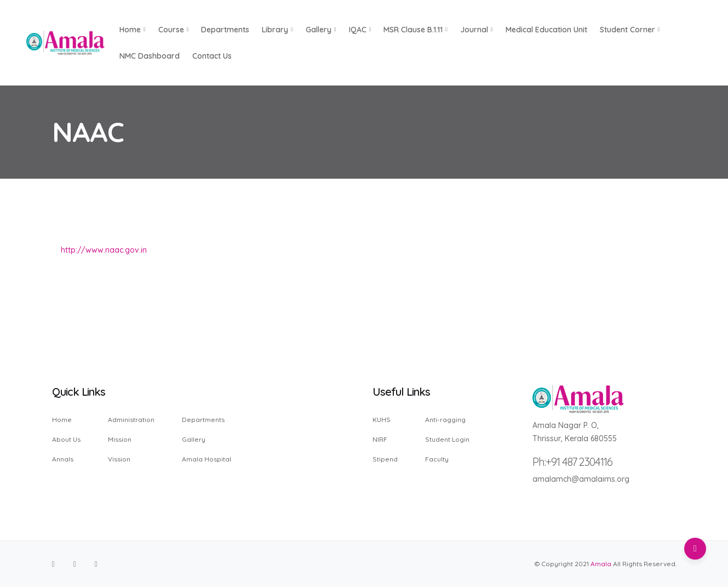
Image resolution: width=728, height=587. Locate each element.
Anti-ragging (445, 420)
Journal (477, 30)
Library (277, 30)
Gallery (321, 30)
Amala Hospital (207, 459)
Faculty (437, 459)
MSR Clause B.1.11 (415, 30)
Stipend (385, 459)
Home (62, 420)
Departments (225, 30)
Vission (119, 459)
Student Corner (630, 30)
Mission (120, 439)
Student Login (447, 439)
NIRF (380, 439)
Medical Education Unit (546, 30)
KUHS (382, 420)
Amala (601, 564)
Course (174, 30)
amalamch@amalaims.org (581, 479)
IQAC (360, 30)
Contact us (212, 56)
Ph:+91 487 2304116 (572, 462)
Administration (131, 420)
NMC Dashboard (150, 56)
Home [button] (133, 30)
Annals (63, 459)
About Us (66, 439)
